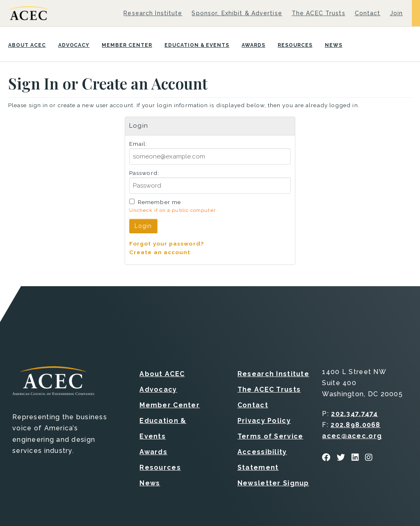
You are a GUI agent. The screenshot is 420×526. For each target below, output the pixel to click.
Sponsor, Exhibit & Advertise (237, 13)
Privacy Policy (264, 421)
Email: (138, 144)
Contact (368, 13)
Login (143, 226)
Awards (253, 45)
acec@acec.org (352, 436)
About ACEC (27, 45)
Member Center (127, 45)
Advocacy (74, 45)
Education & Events (197, 45)
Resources (295, 45)
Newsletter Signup (273, 483)
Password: (144, 173)
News (334, 45)
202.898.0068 (355, 425)
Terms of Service (270, 436)
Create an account (160, 252)
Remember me (159, 202)
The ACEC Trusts (318, 13)
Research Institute (153, 13)
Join (396, 13)
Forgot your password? (167, 243)
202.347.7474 (354, 414)
